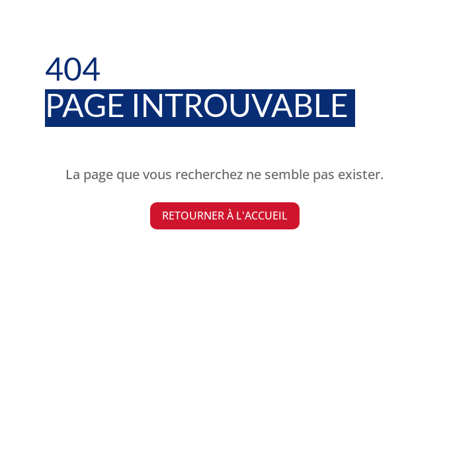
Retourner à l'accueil (225, 216)
